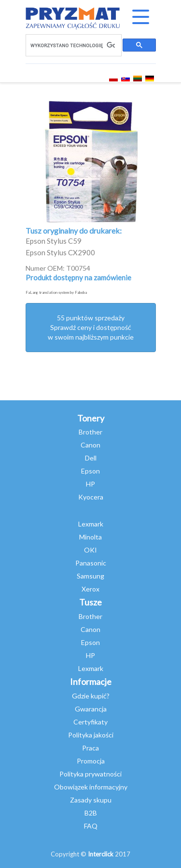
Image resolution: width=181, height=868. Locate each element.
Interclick (101, 854)
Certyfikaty (90, 722)
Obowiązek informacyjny (91, 787)
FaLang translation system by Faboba (56, 292)
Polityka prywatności (90, 774)
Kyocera (91, 497)
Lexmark (91, 524)
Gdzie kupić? (91, 696)
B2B (91, 813)
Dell (91, 458)
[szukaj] (73, 46)
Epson (90, 471)
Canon (90, 445)
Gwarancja (91, 709)
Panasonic (91, 563)
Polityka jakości (91, 735)
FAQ (91, 826)
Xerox (90, 589)
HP (90, 484)
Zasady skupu (91, 800)
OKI (90, 550)
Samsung (90, 576)
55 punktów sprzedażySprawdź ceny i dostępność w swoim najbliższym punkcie (91, 327)
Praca (90, 748)
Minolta (90, 537)
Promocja (91, 761)
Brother (90, 432)
